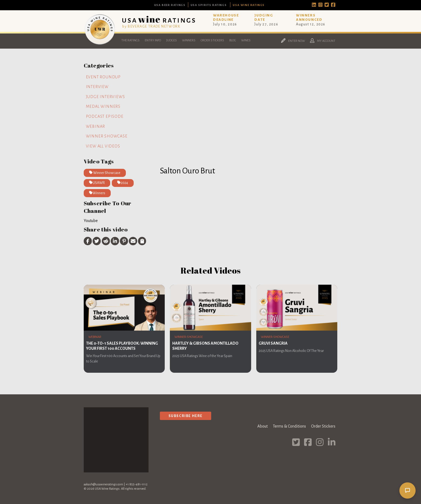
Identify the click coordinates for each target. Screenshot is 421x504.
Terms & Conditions (289, 426)
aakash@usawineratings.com (103, 484)
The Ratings (130, 40)
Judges (171, 40)
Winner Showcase (107, 136)
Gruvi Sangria (273, 343)
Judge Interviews (105, 97)
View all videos (103, 146)
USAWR (97, 183)
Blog (233, 40)
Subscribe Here (186, 416)
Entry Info (153, 40)
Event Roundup (103, 77)
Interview (97, 87)
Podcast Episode (105, 116)
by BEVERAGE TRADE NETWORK (151, 26)
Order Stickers (212, 40)
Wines (246, 40)
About (262, 426)
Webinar (96, 126)
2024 (123, 183)
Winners (189, 40)
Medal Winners (103, 106)
